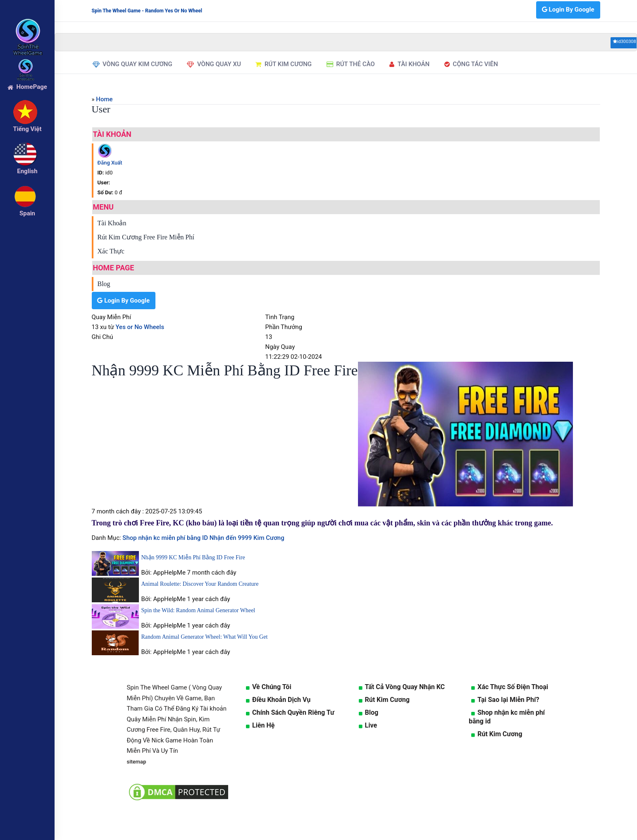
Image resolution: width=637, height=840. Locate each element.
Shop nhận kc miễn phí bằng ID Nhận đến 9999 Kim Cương (203, 538)
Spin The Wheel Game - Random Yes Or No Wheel (147, 11)
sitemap (137, 762)
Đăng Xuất (110, 163)
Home (104, 99)
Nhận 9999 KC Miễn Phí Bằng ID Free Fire (193, 557)
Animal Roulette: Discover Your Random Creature (200, 584)
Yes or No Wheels (140, 327)
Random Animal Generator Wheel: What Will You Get (205, 637)
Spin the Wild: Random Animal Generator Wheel (198, 610)
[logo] (27, 25)
